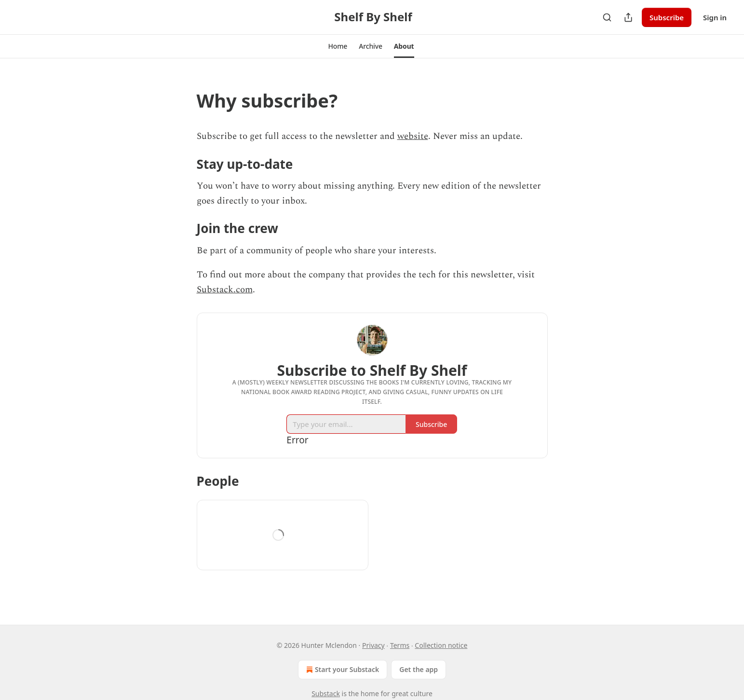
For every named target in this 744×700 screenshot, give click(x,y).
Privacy (373, 645)
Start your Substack (342, 670)
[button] (338, 46)
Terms (400, 645)
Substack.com (225, 290)
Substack (326, 693)
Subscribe (667, 17)
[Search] (607, 17)
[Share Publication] (628, 17)
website (413, 136)
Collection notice (441, 645)
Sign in (715, 17)
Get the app (419, 669)
